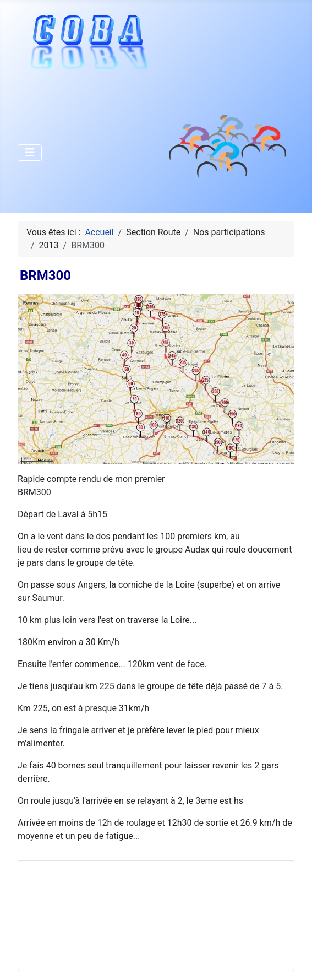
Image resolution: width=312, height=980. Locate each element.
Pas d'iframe (110, 914)
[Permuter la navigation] (30, 153)
